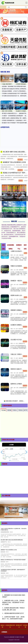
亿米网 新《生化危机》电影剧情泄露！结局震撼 (14, 198)
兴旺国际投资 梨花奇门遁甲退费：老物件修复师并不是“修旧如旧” (13, 570)
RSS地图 (17, 637)
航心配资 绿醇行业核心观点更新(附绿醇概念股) (12, 540)
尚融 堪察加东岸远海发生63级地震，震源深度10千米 (14, 215)
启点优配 (25, 341)
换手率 (25, 410)
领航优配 (3, 626)
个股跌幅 (9, 410)
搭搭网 (25, 297)
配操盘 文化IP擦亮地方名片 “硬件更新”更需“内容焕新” (13, 560)
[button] (2, 452)
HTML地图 (21, 637)
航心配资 (20, 160)
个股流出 (20, 410)
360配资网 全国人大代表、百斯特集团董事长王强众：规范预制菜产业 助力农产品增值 (13, 602)
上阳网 (25, 253)
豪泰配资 (20, 170)
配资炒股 (25, 626)
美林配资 (25, 283)
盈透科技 (25, 386)
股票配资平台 (19, 626)
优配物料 (25, 312)
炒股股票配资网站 (10, 626)
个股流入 (15, 410)
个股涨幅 (3, 410)
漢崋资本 (25, 371)
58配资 (25, 268)
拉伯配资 (25, 327)
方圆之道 (25, 356)
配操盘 (21, 181)
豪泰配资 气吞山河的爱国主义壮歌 (15, 162)
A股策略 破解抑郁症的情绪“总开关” (14, 613)
